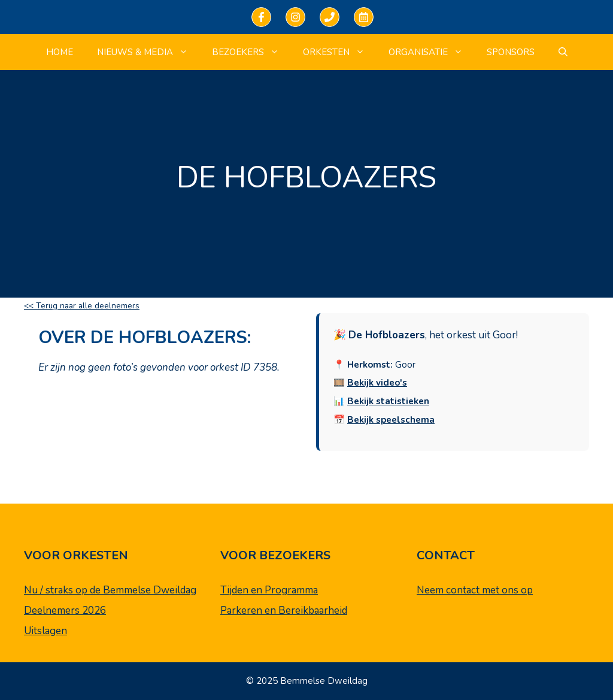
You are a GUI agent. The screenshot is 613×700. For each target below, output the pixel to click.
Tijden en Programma (269, 590)
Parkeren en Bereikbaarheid (284, 610)
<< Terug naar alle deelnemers (82, 306)
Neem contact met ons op (475, 590)
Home (60, 52)
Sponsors (511, 52)
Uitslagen (45, 631)
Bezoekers (251, 52)
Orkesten (340, 52)
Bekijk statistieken (388, 401)
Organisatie (432, 52)
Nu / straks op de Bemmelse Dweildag (110, 590)
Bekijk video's (377, 383)
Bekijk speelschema (391, 420)
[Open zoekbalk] (563, 52)
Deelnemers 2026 (65, 610)
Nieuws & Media (148, 52)
